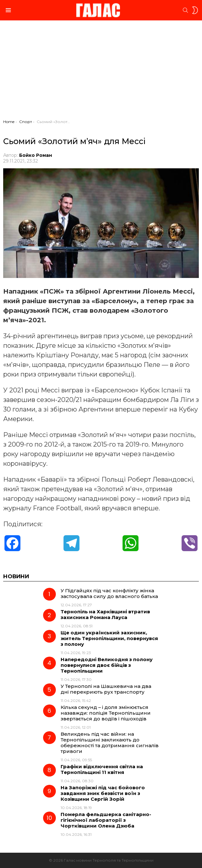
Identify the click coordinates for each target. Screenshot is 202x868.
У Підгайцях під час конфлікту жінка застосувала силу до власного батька (109, 593)
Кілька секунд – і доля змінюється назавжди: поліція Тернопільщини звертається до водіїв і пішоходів (106, 713)
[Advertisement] (101, 71)
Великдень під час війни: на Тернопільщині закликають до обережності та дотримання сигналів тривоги (110, 743)
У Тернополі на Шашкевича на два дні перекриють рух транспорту (106, 689)
